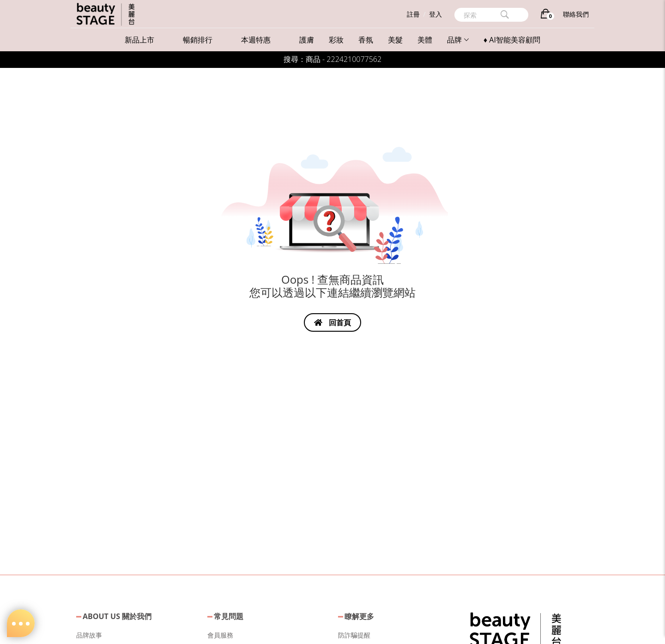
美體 (425, 40)
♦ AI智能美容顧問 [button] (512, 40)
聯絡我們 (576, 14)
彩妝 (336, 40)
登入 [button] (435, 14)
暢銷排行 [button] (198, 40)
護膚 (307, 40)
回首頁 (332, 322)
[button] (515, 629)
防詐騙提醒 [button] (354, 635)
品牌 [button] (458, 40)
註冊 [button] (413, 14)
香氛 (366, 40)
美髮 (395, 40)
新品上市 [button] (139, 40)
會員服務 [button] (220, 635)
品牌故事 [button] (89, 635)
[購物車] (546, 15)
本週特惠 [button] (256, 40)
